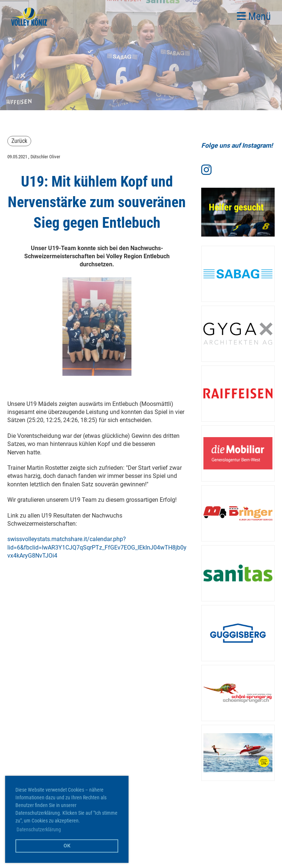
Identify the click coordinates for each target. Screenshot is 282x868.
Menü (254, 16)
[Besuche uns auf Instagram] (206, 170)
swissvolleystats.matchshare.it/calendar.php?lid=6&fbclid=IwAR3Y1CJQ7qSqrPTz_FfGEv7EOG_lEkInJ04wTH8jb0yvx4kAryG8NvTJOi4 (97, 547)
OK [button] (67, 846)
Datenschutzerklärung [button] (39, 829)
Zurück (19, 141)
